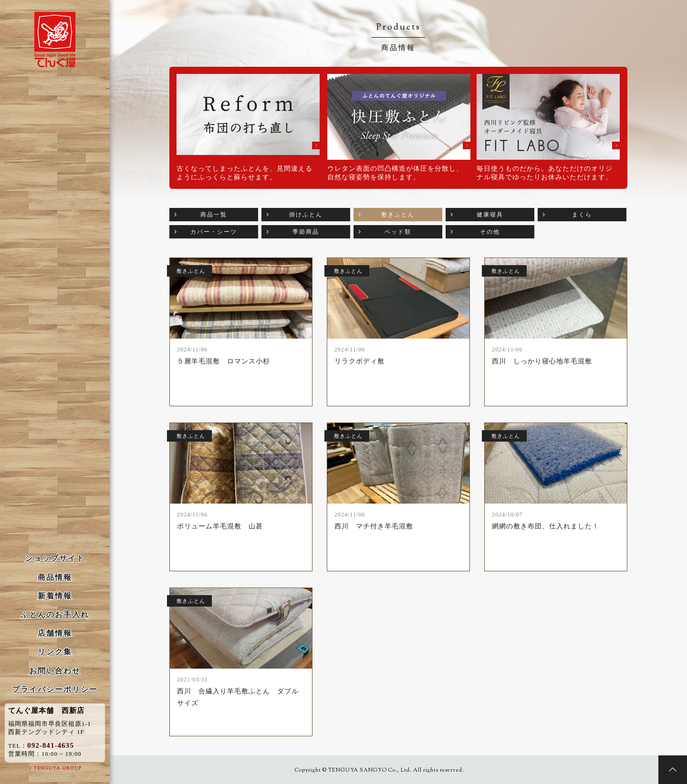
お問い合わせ (55, 671)
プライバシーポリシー (55, 689)
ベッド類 (398, 232)
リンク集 (55, 652)
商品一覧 (214, 215)
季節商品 (306, 232)
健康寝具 (490, 215)
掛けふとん (306, 215)
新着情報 (55, 596)
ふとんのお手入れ (55, 614)
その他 (490, 232)
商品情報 (55, 577)
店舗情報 (55, 633)
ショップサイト (55, 558)
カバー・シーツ (214, 232)
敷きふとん (398, 215)
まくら (582, 215)
